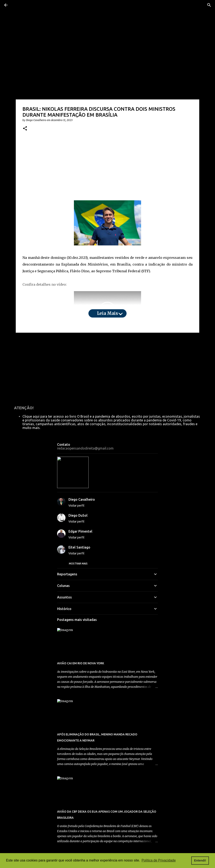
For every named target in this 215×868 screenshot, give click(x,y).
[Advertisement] (107, 173)
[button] (25, 134)
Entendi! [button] (200, 860)
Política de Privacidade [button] (159, 860)
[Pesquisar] (209, 5)
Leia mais (107, 319)
